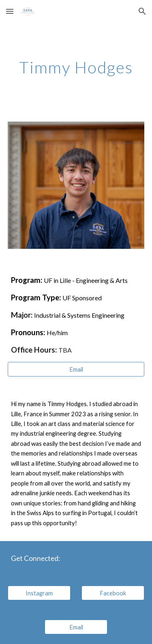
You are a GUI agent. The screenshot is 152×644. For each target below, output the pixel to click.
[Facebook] (113, 593)
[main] (76, 67)
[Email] (76, 369)
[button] (10, 11)
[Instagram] (39, 593)
